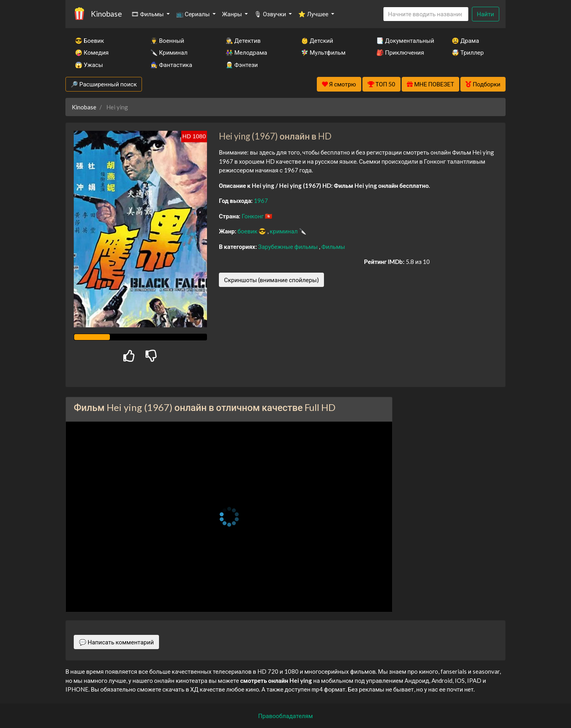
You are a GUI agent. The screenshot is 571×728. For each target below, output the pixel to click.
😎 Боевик (89, 40)
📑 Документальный (403, 40)
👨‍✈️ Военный (167, 40)
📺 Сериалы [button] (194, 14)
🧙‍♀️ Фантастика (171, 65)
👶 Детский (317, 40)
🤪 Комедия (92, 52)
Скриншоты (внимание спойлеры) (271, 280)
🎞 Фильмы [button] (148, 14)
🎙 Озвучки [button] (271, 14)
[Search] (426, 14)
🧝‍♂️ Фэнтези (242, 65)
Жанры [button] (233, 14)
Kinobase (106, 14)
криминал (284, 231)
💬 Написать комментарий (116, 642)
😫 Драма (465, 40)
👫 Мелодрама (246, 52)
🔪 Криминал (169, 52)
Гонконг (253, 216)
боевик (248, 231)
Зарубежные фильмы (289, 246)
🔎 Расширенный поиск (104, 84)
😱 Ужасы (89, 65)
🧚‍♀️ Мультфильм (323, 52)
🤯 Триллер (468, 52)
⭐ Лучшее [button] (314, 14)
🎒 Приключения (400, 52)
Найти (486, 14)
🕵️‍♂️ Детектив (243, 40)
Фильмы (333, 246)
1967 (261, 201)
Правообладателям (285, 716)
